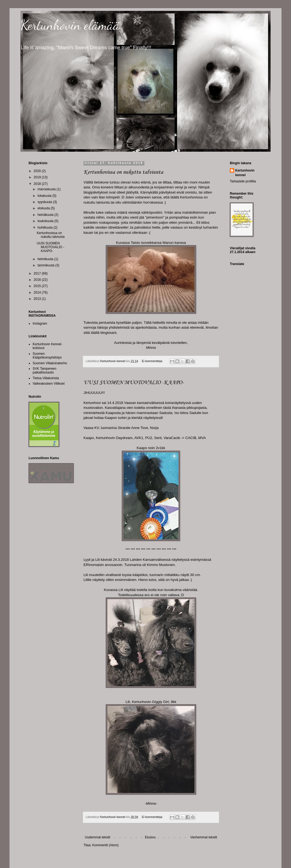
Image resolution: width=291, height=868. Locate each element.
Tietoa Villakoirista (46, 378)
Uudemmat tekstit (97, 837)
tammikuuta (46, 265)
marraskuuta (47, 189)
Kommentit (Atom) (105, 845)
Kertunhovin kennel (245, 173)
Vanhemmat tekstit (204, 837)
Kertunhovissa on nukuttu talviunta (123, 172)
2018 (38, 184)
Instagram (40, 323)
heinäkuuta (46, 215)
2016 (38, 280)
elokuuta (44, 208)
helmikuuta (46, 259)
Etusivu (150, 837)
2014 (38, 293)
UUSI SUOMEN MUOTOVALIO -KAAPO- (134, 383)
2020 (38, 171)
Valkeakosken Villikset (49, 384)
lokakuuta (45, 196)
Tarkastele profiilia (243, 181)
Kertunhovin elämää (70, 25)
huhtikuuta (46, 228)
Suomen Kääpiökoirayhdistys (47, 356)
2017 (38, 273)
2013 (38, 299)
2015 (38, 286)
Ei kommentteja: (153, 361)
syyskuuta (45, 202)
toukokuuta (46, 221)
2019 (38, 177)
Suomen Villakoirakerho (50, 363)
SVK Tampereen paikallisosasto (44, 371)
